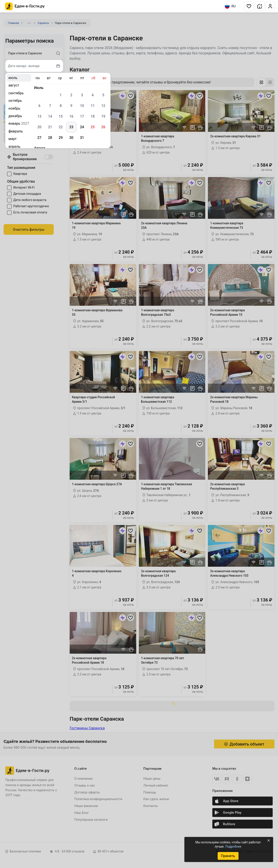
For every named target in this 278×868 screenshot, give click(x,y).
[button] (249, 6)
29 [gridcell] (61, 138)
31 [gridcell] (82, 138)
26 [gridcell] (103, 127)
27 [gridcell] (39, 138)
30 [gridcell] (71, 138)
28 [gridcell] (50, 138)
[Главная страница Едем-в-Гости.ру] (25, 6)
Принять (228, 856)
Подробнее (233, 846)
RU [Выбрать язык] (230, 6)
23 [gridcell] (71, 127)
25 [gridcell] (93, 127)
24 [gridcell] (82, 127)
